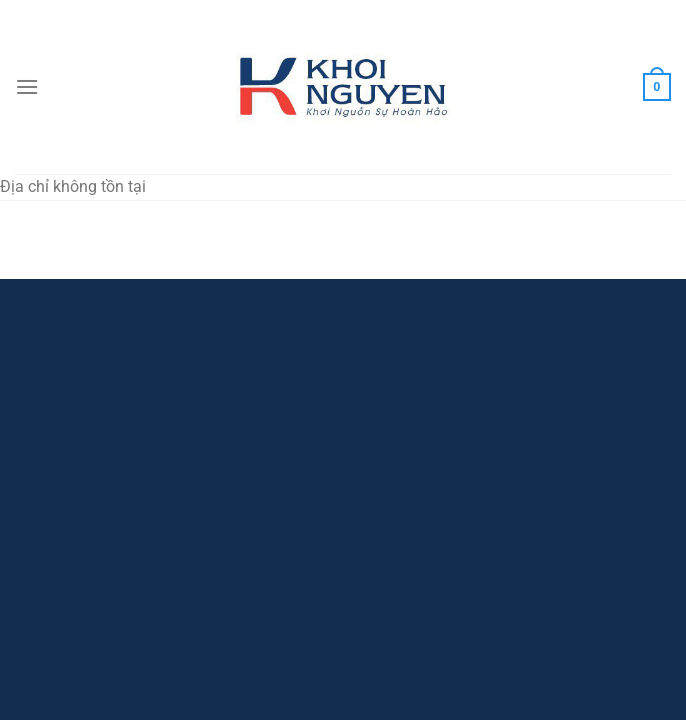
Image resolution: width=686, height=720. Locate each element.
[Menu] (27, 86)
